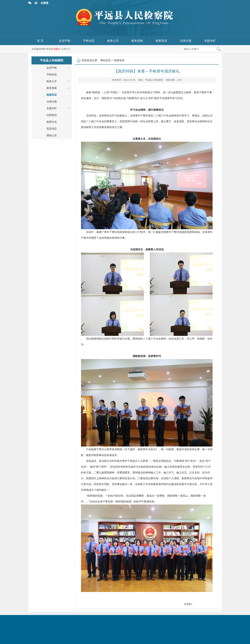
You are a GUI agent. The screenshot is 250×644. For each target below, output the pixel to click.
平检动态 (89, 41)
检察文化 (52, 122)
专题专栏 (210, 41)
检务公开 (113, 41)
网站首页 (106, 60)
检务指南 (137, 41)
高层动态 (52, 129)
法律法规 (186, 41)
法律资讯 (52, 115)
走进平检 (65, 41)
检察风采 (161, 41)
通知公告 (52, 135)
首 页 (40, 41)
